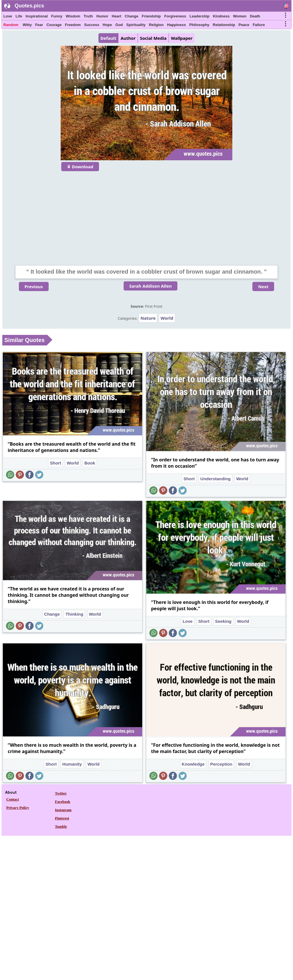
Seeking (223, 621)
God (119, 25)
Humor (102, 16)
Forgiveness (175, 16)
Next (263, 287)
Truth (88, 16)
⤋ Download (80, 167)
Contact (13, 799)
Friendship (151, 16)
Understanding (215, 479)
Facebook (63, 802)
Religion (156, 25)
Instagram (63, 810)
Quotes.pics (29, 6)
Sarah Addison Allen (151, 286)
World (167, 318)
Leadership (200, 16)
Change (132, 16)
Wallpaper (182, 38)
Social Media (153, 38)
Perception (221, 764)
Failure (259, 25)
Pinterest (62, 818)
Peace (244, 25)
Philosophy (199, 25)
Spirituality (136, 25)
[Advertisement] (146, 215)
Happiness (177, 25)
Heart (117, 16)
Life (19, 16)
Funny (57, 16)
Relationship (224, 25)
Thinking (75, 614)
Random (11, 25)
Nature (148, 318)
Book (90, 463)
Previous (34, 287)
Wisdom (73, 16)
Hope (107, 25)
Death (255, 16)
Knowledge (193, 764)
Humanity (72, 764)
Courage (54, 25)
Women (240, 16)
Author (128, 38)
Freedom (73, 25)
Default (108, 38)
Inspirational (36, 16)
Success (92, 25)
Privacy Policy (18, 808)
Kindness (221, 16)
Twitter (61, 793)
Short (55, 463)
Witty (27, 25)
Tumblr (61, 826)
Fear (39, 25)
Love (8, 16)
